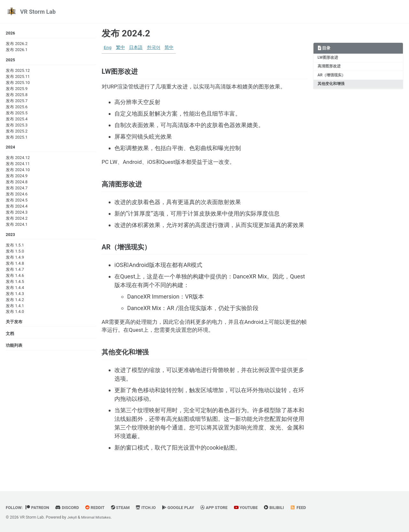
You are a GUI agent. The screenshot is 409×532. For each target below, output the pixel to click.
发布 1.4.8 (15, 265)
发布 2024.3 (17, 213)
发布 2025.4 (17, 120)
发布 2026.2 (17, 44)
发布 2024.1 (17, 226)
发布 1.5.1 (15, 247)
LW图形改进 (328, 58)
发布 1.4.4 (15, 289)
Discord (69, 508)
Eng (108, 48)
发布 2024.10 (18, 171)
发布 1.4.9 (15, 259)
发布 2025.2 (17, 132)
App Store (222, 508)
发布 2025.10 (18, 83)
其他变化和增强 (331, 86)
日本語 (136, 48)
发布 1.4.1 (15, 307)
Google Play (184, 508)
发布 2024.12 (18, 159)
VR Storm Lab (38, 12)
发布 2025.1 (17, 138)
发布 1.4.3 (15, 295)
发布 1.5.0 (15, 253)
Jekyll (72, 518)
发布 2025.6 (17, 107)
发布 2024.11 (18, 165)
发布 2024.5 (17, 201)
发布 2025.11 (18, 77)
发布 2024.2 (17, 220)
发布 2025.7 (17, 101)
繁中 (120, 48)
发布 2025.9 (17, 89)
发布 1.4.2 (15, 301)
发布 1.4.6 (15, 277)
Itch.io (151, 508)
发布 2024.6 (17, 195)
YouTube (254, 508)
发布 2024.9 (17, 177)
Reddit (98, 508)
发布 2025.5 (17, 114)
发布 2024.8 (17, 183)
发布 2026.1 (17, 50)
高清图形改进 (329, 67)
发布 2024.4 (17, 207)
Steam (125, 508)
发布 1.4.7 (15, 271)
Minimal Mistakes (97, 518)
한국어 (154, 48)
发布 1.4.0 (15, 313)
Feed (309, 508)
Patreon (39, 508)
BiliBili (284, 508)
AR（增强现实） (332, 76)
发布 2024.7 (17, 189)
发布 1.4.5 (15, 283)
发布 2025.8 (17, 95)
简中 (169, 48)
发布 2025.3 (17, 126)
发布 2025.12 (18, 71)
